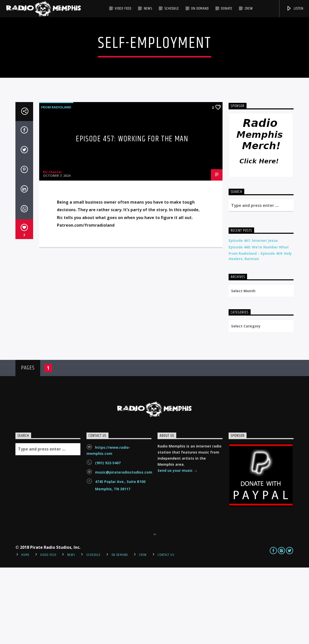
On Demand (200, 8)
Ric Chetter (52, 248)
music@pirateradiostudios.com (124, 549)
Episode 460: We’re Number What (259, 324)
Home (25, 631)
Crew (249, 8)
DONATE (227, 8)
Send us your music (177, 547)
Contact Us (166, 631)
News (148, 8)
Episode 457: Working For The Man (132, 215)
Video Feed (123, 8)
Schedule (172, 8)
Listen (295, 8)
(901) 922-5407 (108, 539)
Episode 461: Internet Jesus (253, 317)
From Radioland (56, 184)
